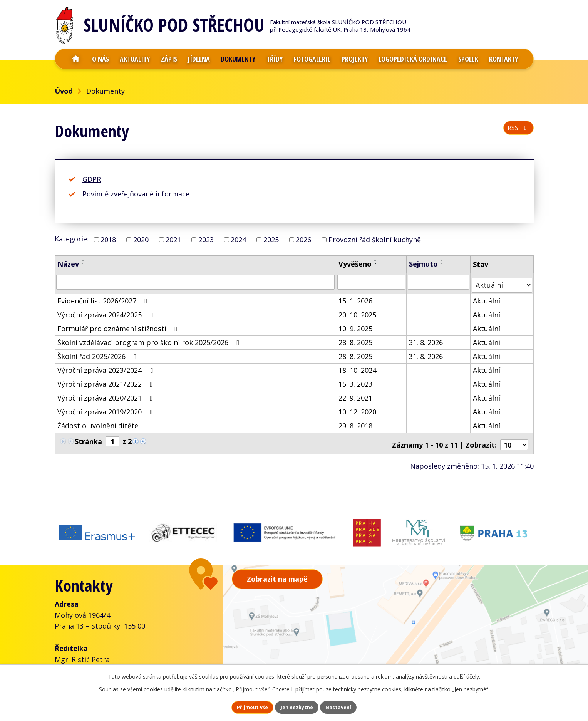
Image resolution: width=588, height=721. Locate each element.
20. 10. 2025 (358, 311)
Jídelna (199, 59)
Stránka (88, 438)
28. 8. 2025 (356, 339)
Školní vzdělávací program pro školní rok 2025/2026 (150, 339)
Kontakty (503, 59)
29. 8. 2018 (356, 422)
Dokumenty (238, 59)
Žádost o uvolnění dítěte (98, 422)
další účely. (467, 673)
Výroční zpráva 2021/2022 (107, 381)
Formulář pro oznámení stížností (119, 325)
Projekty (355, 59)
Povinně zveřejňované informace (136, 194)
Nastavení (353, 706)
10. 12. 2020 (358, 408)
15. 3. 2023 (356, 381)
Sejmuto (424, 264)
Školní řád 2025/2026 (99, 353)
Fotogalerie (312, 59)
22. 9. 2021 (356, 394)
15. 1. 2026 (356, 297)
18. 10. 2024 (358, 367)
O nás (101, 59)
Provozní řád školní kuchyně (375, 240)
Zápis (169, 59)
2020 (141, 240)
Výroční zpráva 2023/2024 (107, 367)
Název (68, 264)
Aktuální (487, 297)
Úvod (76, 59)
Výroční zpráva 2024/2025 (107, 311)
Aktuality (135, 59)
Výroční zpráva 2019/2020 (107, 408)
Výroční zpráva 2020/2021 (107, 394)
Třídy (275, 59)
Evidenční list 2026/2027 (104, 297)
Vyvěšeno (356, 264)
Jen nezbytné (297, 706)
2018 (108, 240)
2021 (173, 240)
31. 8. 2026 (426, 339)
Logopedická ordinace (413, 59)
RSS (517, 132)
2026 (303, 240)
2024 (238, 240)
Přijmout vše (238, 706)
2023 (206, 240)
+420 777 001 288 (97, 656)
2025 (271, 240)
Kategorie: (72, 239)
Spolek (468, 59)
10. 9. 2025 (356, 325)
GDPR (92, 179)
